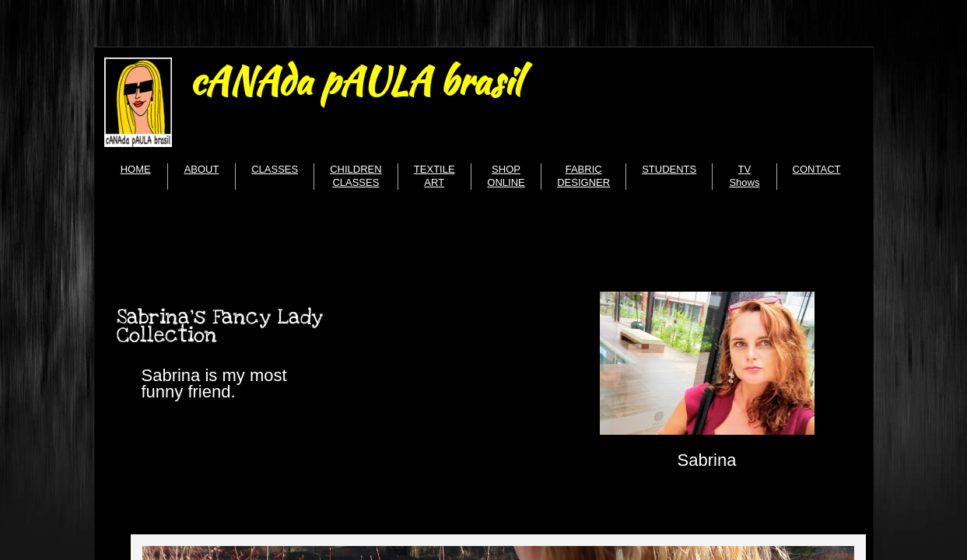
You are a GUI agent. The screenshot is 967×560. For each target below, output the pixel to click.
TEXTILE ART (434, 176)
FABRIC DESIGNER (583, 176)
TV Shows (744, 176)
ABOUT (202, 169)
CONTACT (817, 169)
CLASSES (275, 169)
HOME (136, 169)
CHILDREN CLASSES (356, 176)
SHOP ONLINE (506, 176)
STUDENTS (669, 169)
